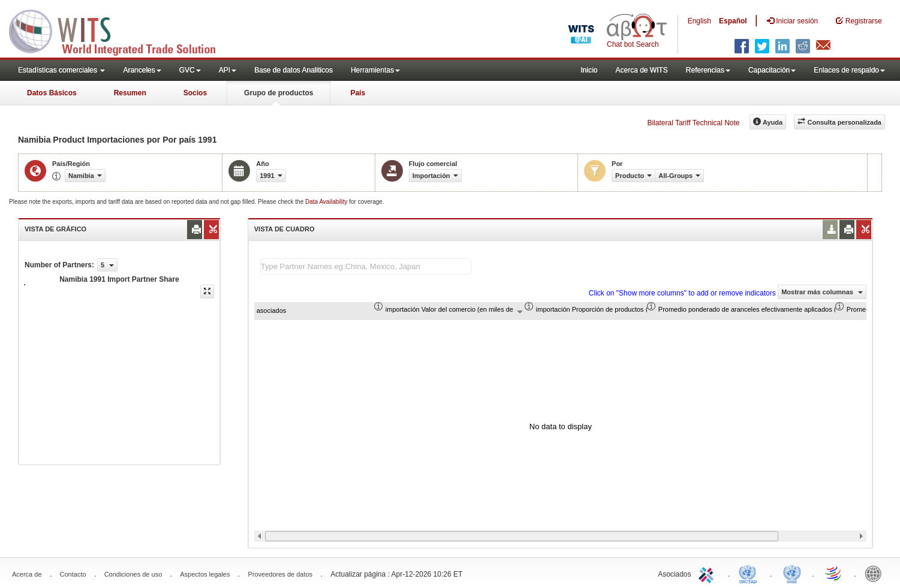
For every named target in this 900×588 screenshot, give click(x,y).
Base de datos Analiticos (294, 70)
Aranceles (142, 70)
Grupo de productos (279, 93)
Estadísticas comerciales (61, 70)
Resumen (130, 93)
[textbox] (366, 266)
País (358, 93)
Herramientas (375, 70)
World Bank (876, 573)
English (699, 21)
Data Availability (327, 202)
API (228, 70)
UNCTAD (750, 573)
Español (733, 21)
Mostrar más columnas (822, 292)
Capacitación (772, 70)
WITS (120, 30)
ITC (708, 573)
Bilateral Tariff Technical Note (693, 123)
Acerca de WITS (641, 70)
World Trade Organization (834, 573)
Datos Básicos (52, 93)
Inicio (589, 70)
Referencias (708, 70)
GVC (190, 70)
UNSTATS (792, 573)
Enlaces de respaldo (849, 70)
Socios (195, 93)
